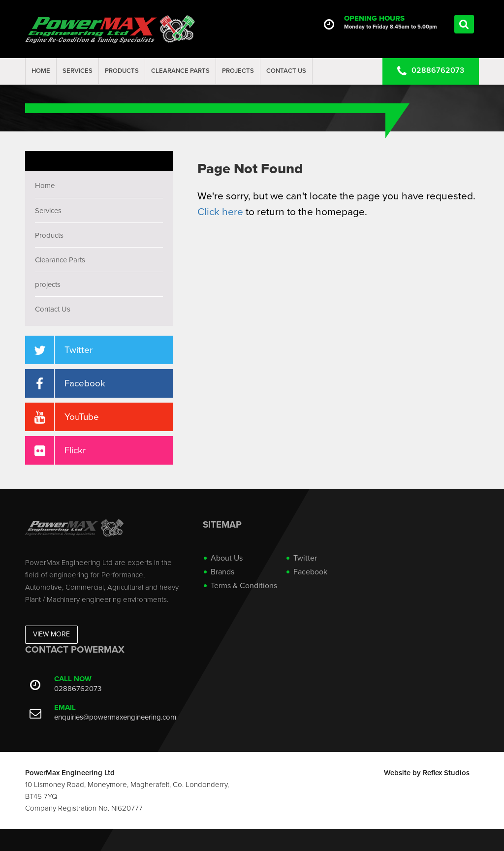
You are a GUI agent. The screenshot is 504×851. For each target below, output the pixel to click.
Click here (220, 212)
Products (122, 71)
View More (51, 634)
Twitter (305, 558)
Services (78, 71)
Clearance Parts (180, 71)
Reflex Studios (446, 773)
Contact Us (286, 71)
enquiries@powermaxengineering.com (115, 717)
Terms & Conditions (244, 586)
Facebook (310, 572)
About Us (227, 558)
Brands (222, 572)
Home (41, 71)
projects (238, 71)
